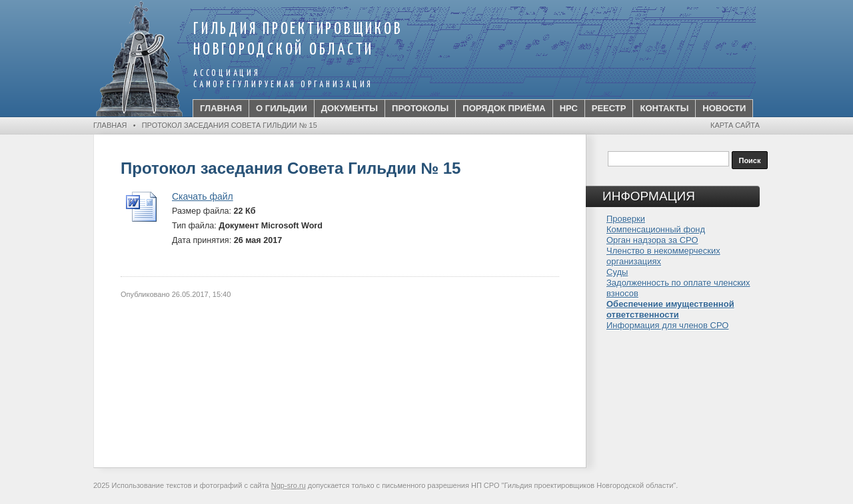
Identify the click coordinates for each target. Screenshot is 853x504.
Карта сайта (735, 125)
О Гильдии (282, 108)
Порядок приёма (504, 108)
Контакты (664, 108)
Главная (221, 108)
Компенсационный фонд (656, 229)
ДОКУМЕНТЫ (350, 108)
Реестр (609, 108)
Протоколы (420, 108)
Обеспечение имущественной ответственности (670, 309)
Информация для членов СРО (667, 325)
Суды (617, 272)
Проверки (626, 219)
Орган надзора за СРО (652, 240)
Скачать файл (203, 196)
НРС (569, 108)
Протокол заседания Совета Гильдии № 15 (230, 125)
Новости (724, 108)
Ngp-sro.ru (289, 485)
